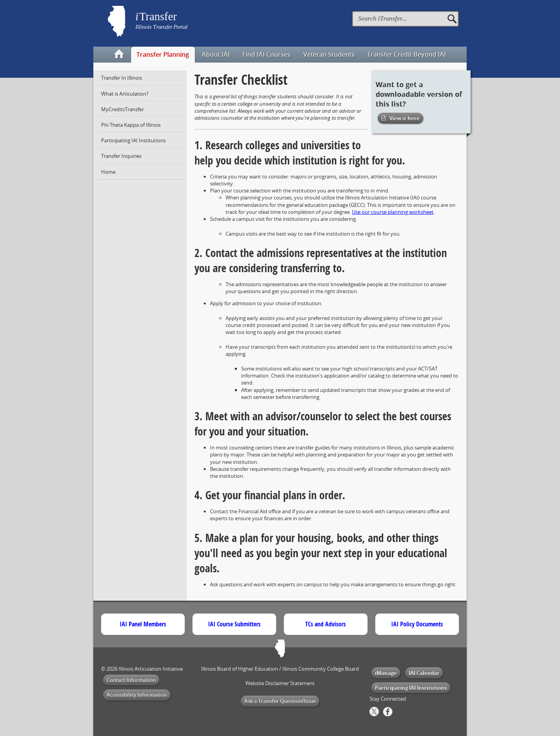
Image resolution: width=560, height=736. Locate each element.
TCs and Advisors (325, 624)
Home (108, 172)
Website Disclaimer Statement (280, 683)
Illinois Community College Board (321, 669)
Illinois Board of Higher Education (240, 669)
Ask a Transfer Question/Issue (280, 701)
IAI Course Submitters (234, 624)
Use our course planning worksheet (393, 212)
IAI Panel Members (143, 624)
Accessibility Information (137, 695)
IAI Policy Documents (417, 624)
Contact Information (131, 680)
